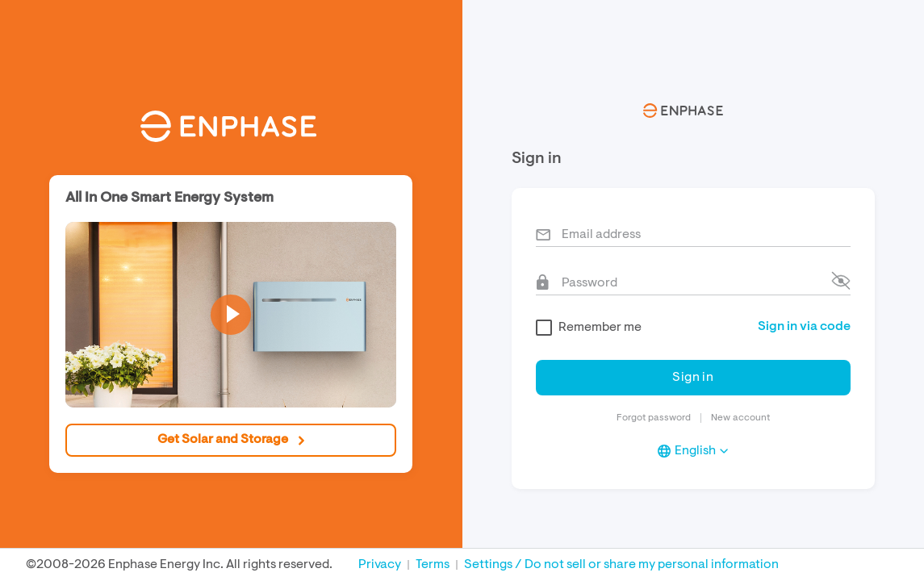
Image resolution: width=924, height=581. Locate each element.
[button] (231, 315)
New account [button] (740, 418)
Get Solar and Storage (231, 440)
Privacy (380, 565)
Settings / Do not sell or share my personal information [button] (621, 565)
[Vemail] (693, 233)
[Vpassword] (693, 281)
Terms (433, 565)
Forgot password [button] (654, 418)
